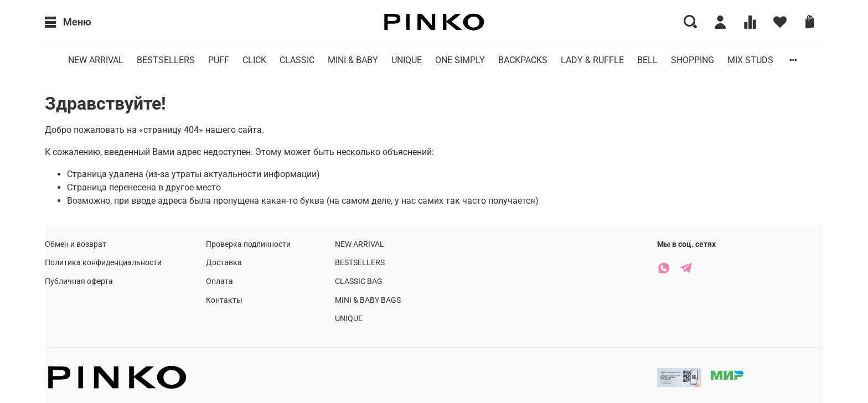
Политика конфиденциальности (103, 263)
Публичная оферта (79, 281)
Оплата (219, 281)
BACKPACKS (523, 60)
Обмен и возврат (76, 244)
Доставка (224, 263)
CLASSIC (297, 60)
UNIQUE (407, 60)
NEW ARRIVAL (96, 60)
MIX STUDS (750, 60)
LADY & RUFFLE (592, 60)
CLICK (254, 60)
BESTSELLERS (166, 60)
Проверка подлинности (248, 244)
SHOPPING (693, 60)
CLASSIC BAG (359, 281)
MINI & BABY (353, 60)
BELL (647, 60)
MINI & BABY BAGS (368, 300)
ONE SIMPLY (460, 60)
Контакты (224, 300)
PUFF (219, 60)
